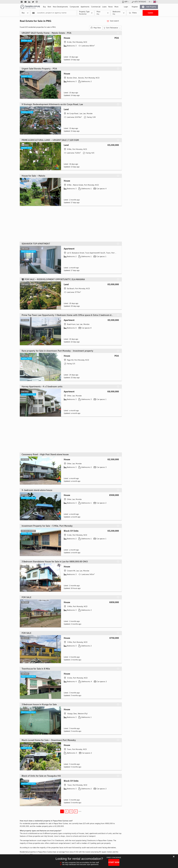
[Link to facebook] (22, 2)
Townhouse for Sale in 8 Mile (36, 669)
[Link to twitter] (33, 2)
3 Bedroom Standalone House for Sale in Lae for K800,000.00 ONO (55, 562)
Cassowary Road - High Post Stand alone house (45, 454)
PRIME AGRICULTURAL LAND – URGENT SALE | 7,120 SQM (50, 140)
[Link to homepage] (30, 7)
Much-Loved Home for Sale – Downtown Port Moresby (49, 740)
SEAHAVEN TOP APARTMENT (36, 244)
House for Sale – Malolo (33, 176)
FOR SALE (26, 597)
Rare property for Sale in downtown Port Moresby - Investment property (57, 351)
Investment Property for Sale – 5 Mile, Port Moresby (47, 526)
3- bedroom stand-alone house (37, 490)
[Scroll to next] (57, 85)
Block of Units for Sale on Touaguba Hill (41, 776)
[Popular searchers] (33, 13)
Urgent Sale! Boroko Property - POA (39, 69)
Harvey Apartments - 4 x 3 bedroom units (42, 387)
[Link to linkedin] (29, 2)
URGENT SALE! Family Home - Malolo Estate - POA (47, 33)
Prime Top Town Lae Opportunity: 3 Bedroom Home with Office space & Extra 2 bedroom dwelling (68, 315)
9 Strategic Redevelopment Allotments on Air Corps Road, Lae (52, 104)
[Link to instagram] (37, 2)
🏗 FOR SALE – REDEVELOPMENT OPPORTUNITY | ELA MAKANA (53, 279)
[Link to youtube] (25, 2)
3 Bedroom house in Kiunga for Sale (39, 704)
